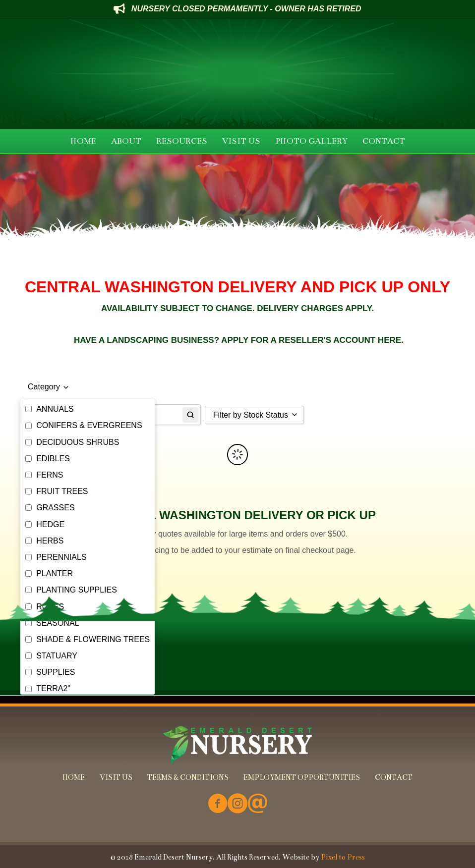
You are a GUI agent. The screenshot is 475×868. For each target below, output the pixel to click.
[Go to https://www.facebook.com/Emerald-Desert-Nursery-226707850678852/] (218, 804)
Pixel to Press (343, 857)
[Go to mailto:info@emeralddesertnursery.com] (257, 804)
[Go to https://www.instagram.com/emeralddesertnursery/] (237, 804)
